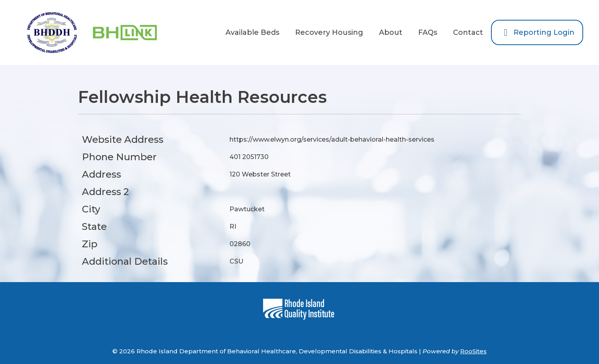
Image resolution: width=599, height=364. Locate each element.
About (391, 32)
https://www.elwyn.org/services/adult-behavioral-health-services (332, 139)
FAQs (428, 32)
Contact (468, 32)
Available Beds (252, 32)
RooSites (473, 351)
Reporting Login (537, 32)
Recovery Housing (329, 32)
